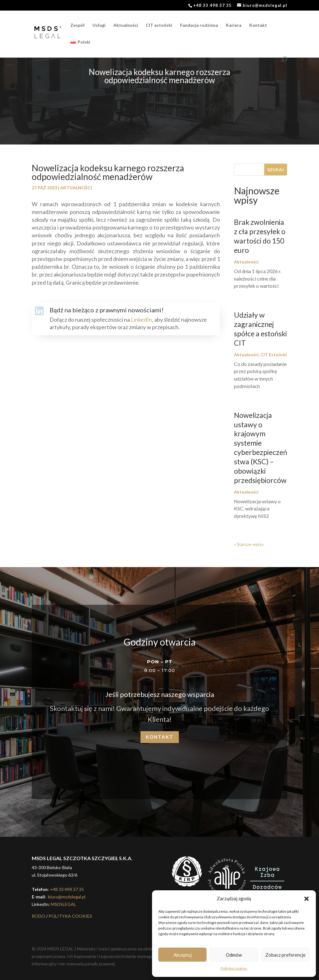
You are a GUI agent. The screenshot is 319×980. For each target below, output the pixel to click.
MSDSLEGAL (63, 904)
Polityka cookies (234, 968)
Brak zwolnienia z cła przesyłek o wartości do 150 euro (260, 236)
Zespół (78, 25)
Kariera (234, 25)
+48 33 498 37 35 (67, 889)
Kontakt (258, 25)
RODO (38, 916)
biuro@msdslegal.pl (66, 897)
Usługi (99, 25)
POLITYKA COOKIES (70, 916)
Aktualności (126, 25)
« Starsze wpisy (249, 544)
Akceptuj (183, 955)
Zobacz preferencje (286, 955)
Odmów (234, 955)
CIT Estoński (274, 355)
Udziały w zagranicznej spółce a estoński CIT (260, 329)
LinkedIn (141, 320)
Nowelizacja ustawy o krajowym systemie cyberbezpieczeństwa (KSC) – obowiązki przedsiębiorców (261, 448)
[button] (307, 899)
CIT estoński (159, 25)
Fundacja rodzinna (199, 25)
